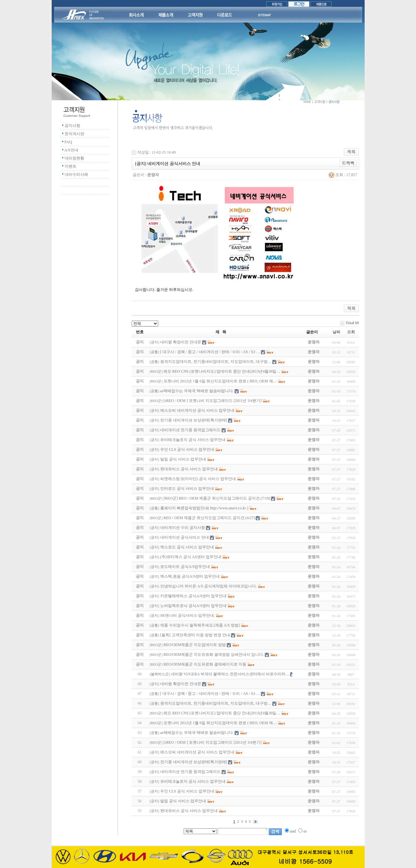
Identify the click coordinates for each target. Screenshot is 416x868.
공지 (154, 342)
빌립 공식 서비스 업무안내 (183, 801)
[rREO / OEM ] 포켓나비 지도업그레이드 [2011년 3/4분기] (213, 742)
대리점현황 (74, 158)
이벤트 (71, 166)
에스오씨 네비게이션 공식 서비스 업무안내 (197, 752)
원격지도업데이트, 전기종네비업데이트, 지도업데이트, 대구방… (216, 703)
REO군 (156, 372)
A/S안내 (71, 150)
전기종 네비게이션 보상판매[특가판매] (194, 762)
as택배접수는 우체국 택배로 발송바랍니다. (197, 733)
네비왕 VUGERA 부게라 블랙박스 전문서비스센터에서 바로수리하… (230, 674)
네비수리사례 (76, 174)
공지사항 (72, 126)
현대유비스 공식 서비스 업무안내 (189, 811)
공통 (154, 352)
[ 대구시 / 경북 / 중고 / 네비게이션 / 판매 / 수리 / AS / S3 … (210, 694)
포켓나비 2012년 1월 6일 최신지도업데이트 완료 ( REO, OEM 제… (220, 723)
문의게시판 (74, 134)
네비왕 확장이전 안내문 (181, 684)
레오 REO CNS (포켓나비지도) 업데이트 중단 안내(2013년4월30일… (222, 713)
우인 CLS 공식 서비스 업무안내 (187, 791)
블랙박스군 (160, 674)
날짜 (336, 332)
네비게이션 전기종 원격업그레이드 (190, 772)
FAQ (68, 142)
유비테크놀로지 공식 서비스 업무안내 (193, 781)
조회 (351, 332)
